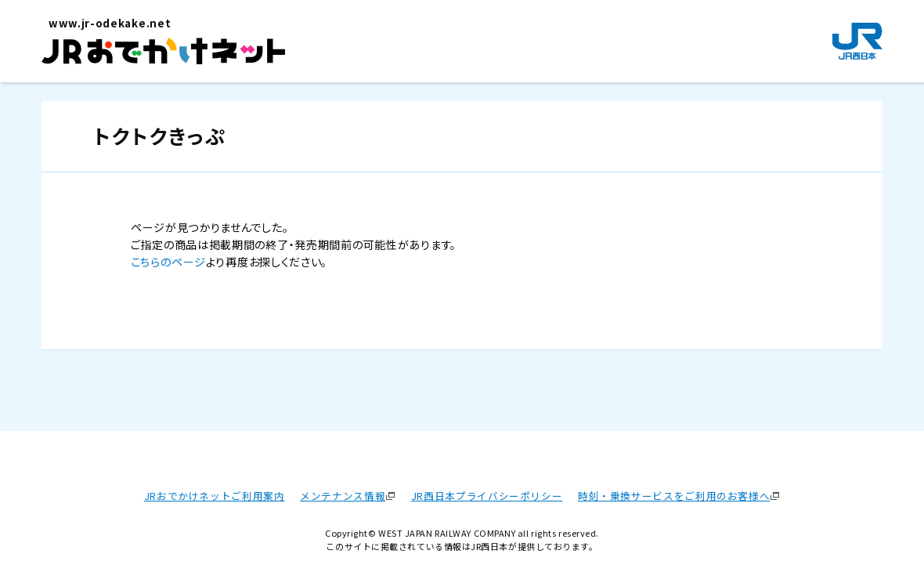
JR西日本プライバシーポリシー (487, 496)
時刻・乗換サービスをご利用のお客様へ (674, 496)
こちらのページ (168, 262)
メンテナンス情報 (343, 496)
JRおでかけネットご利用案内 (215, 496)
